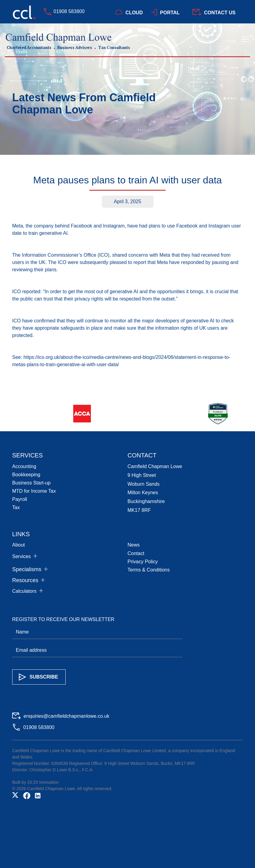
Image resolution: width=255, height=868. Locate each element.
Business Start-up (31, 483)
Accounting (24, 466)
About (19, 545)
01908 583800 (69, 11)
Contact (136, 553)
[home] (67, 42)
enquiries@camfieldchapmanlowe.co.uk (67, 716)
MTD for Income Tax (34, 491)
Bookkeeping (26, 475)
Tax (16, 507)
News (134, 545)
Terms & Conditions (149, 570)
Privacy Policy (143, 562)
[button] (244, 42)
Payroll (20, 499)
